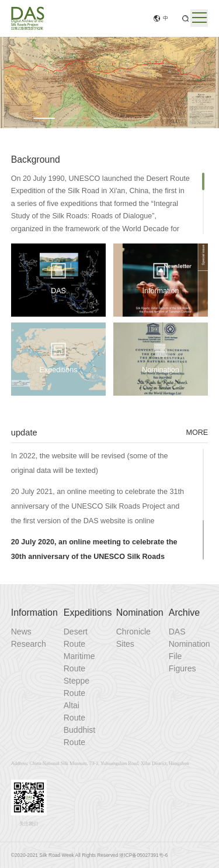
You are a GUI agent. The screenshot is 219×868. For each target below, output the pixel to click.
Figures (182, 668)
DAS (177, 632)
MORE (197, 433)
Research (29, 644)
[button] (44, 118)
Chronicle (133, 632)
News (21, 632)
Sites (125, 644)
